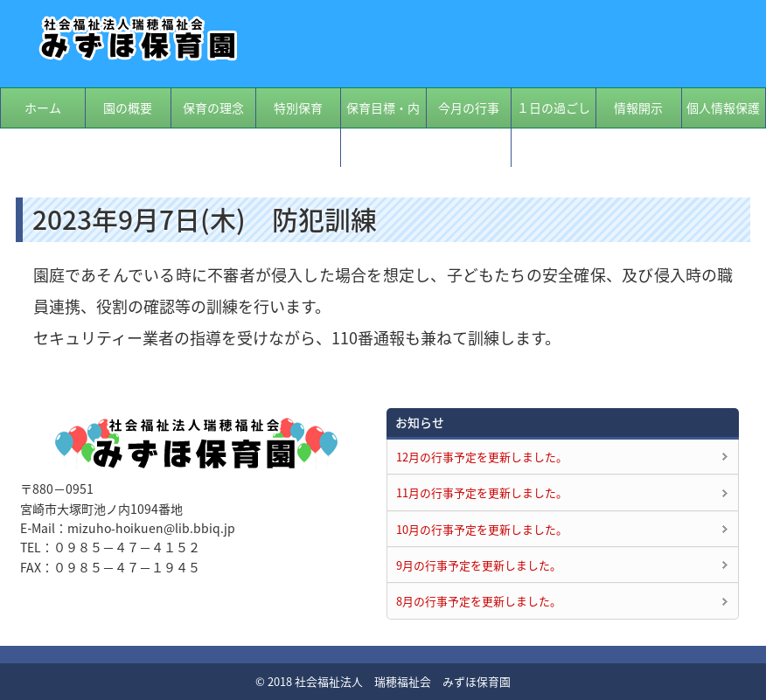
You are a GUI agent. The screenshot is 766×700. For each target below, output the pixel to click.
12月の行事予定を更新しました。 (482, 457)
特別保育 (298, 107)
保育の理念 (213, 107)
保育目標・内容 (383, 127)
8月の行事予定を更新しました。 (479, 601)
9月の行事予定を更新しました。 (479, 565)
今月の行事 (469, 107)
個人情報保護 (723, 107)
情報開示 (638, 107)
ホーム (43, 107)
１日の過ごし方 (554, 127)
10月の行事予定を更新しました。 (482, 529)
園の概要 (128, 107)
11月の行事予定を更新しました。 (482, 492)
